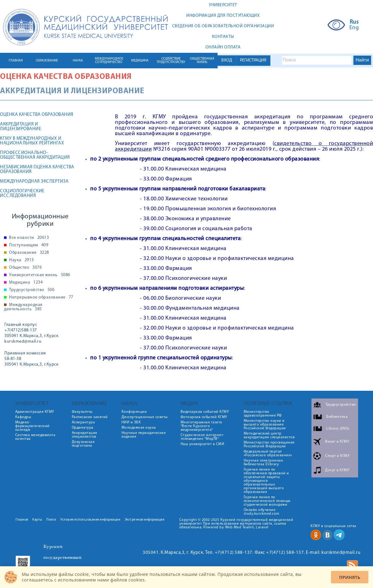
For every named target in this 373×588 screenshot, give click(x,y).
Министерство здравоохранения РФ (263, 414)
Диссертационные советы (145, 417)
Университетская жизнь (40, 275)
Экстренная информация (145, 520)
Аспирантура (83, 422)
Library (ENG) (338, 429)
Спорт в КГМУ (337, 456)
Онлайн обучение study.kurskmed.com (262, 512)
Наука (21, 260)
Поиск (51, 520)
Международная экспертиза (34, 182)
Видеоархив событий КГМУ (205, 412)
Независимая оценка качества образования (37, 170)
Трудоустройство (32, 290)
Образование (29, 253)
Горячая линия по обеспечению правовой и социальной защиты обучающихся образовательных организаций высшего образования (266, 481)
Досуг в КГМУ (337, 470)
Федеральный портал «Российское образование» (268, 454)
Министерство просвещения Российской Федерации (269, 444)
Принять (350, 577)
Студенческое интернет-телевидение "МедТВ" (203, 437)
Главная (22, 520)
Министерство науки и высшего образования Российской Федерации (265, 425)
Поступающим (29, 245)
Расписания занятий (90, 417)
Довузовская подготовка (83, 444)
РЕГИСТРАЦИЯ (253, 60)
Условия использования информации (90, 520)
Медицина (26, 283)
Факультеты (82, 412)
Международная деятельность (23, 307)
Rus (354, 22)
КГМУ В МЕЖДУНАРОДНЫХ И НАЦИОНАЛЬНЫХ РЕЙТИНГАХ (32, 141)
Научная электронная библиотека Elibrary (263, 463)
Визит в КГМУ (337, 442)
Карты (37, 520)
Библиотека (337, 417)
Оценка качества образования (66, 77)
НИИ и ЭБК (131, 422)
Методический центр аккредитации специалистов (269, 435)
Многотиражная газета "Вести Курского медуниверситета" (201, 426)
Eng (354, 28)
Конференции (134, 412)
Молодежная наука (139, 428)
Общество (25, 268)
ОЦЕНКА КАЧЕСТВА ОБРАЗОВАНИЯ (37, 115)
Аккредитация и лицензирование (21, 127)
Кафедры (23, 417)
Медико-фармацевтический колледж (32, 426)
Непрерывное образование (41, 298)
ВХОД (227, 60)
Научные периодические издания (144, 435)
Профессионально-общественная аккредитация (35, 155)
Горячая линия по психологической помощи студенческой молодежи (267, 501)
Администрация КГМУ (35, 412)
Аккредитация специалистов (85, 435)
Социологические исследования (22, 194)
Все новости (29, 238)
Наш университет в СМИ (203, 444)
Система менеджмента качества (35, 437)
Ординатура (83, 428)
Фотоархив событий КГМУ (204, 417)
